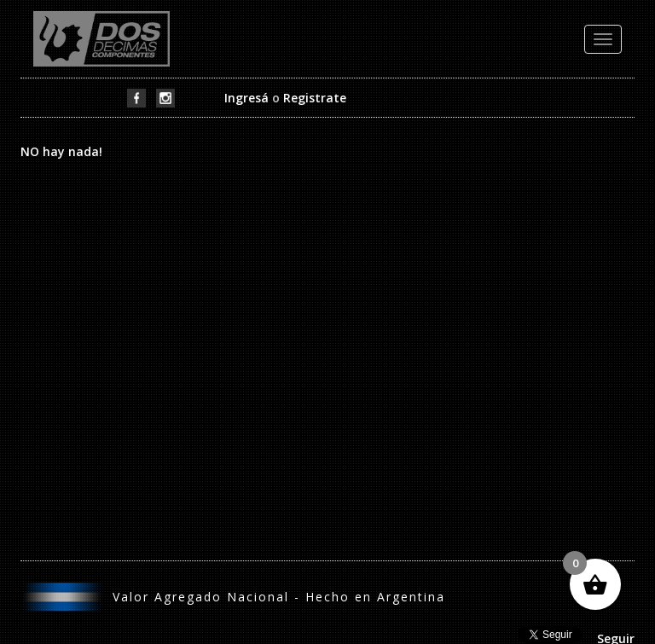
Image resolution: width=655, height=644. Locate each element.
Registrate (315, 98)
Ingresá (246, 98)
